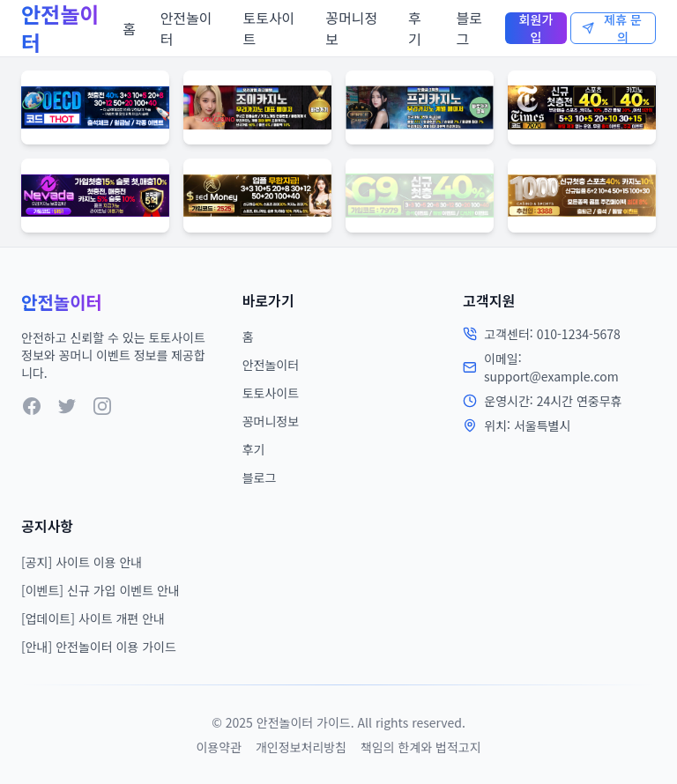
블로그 (469, 28)
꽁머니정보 (351, 28)
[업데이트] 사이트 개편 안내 (93, 618)
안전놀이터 (186, 28)
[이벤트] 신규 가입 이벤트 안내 (100, 590)
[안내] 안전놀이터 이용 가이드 (99, 647)
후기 (415, 28)
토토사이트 (268, 28)
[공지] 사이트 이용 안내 (82, 562)
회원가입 (536, 28)
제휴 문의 (612, 28)
